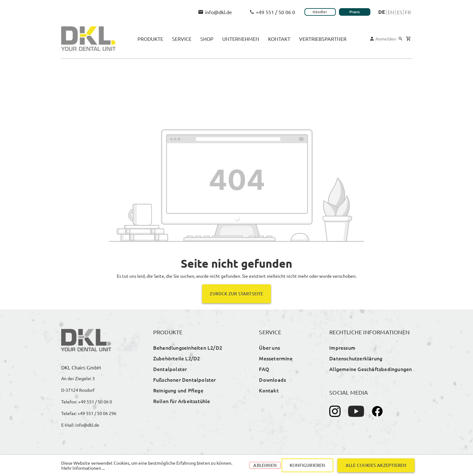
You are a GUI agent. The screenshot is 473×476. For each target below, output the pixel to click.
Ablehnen (265, 465)
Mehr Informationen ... (83, 468)
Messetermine (276, 358)
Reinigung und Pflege (178, 390)
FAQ (264, 369)
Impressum (342, 347)
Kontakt (269, 390)
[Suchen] (400, 39)
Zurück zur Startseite (236, 294)
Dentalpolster (170, 369)
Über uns (269, 347)
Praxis (355, 12)
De (382, 12)
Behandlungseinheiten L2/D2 (188, 347)
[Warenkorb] (408, 39)
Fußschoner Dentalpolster (185, 380)
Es (400, 12)
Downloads (272, 380)
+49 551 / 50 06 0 (272, 12)
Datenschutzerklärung (356, 358)
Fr (408, 12)
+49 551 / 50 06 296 (97, 413)
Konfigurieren (307, 465)
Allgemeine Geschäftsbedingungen (371, 369)
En (391, 12)
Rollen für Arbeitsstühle (182, 401)
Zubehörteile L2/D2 (177, 358)
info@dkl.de (215, 12)
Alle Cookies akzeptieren (376, 465)
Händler (320, 12)
